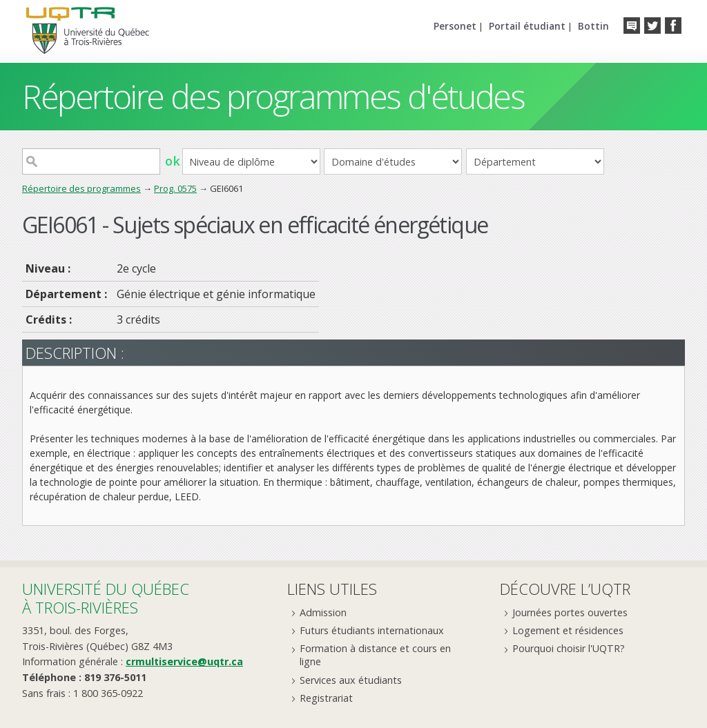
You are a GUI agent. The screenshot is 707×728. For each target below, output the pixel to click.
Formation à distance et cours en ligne (375, 655)
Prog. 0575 (175, 188)
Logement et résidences (568, 630)
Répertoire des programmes (81, 188)
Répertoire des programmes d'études (273, 96)
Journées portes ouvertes (570, 612)
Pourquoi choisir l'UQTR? (569, 648)
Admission (323, 612)
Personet (455, 26)
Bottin (593, 26)
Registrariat (326, 698)
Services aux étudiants (351, 680)
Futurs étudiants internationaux (372, 630)
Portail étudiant (527, 26)
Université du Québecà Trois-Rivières (106, 598)
